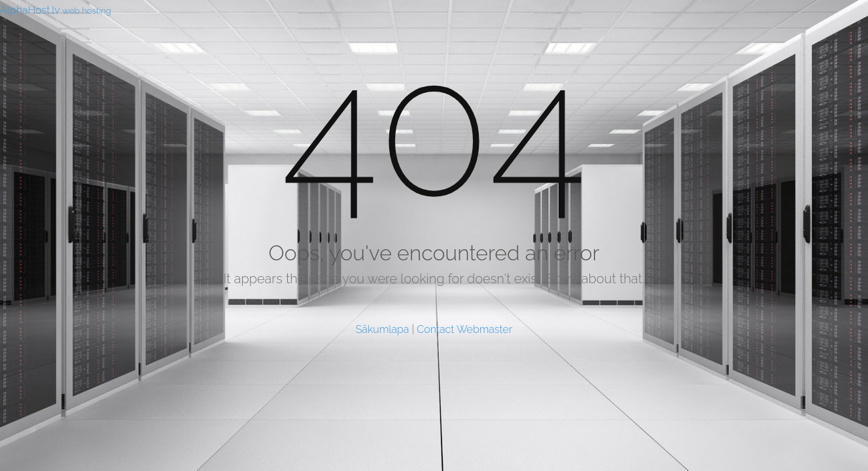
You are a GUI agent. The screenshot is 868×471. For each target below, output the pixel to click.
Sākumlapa (383, 329)
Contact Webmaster (464, 329)
